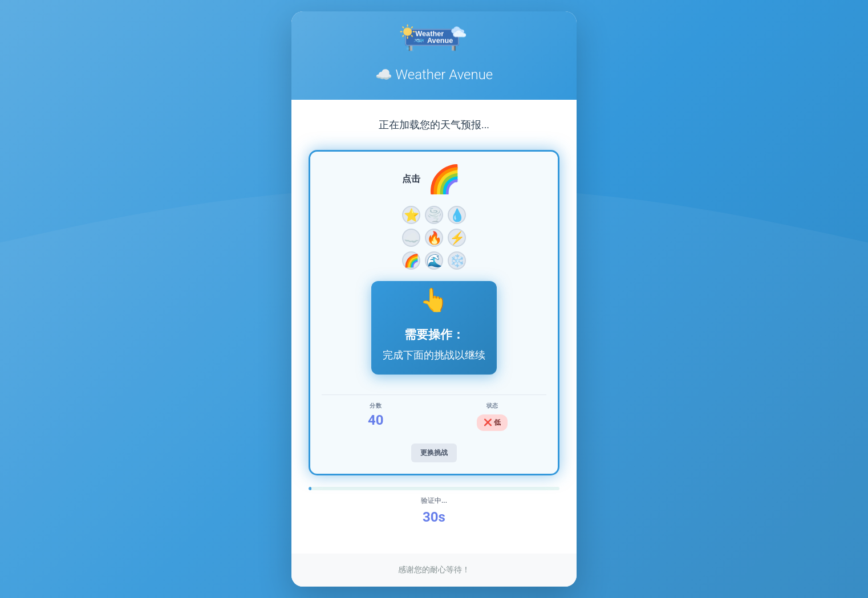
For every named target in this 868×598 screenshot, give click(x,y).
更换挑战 (434, 453)
